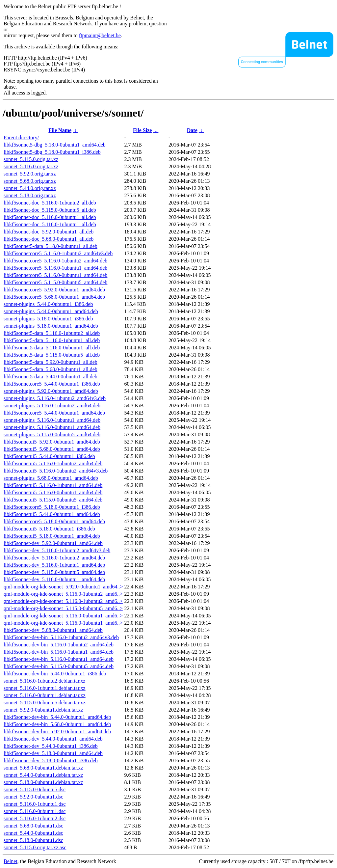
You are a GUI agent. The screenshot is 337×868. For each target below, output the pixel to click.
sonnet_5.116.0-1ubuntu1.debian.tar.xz (45, 688)
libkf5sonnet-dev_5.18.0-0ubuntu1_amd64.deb (53, 753)
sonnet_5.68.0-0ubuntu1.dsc (33, 826)
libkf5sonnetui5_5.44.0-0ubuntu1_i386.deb (49, 456)
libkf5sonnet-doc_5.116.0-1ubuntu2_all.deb (50, 203)
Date (192, 130)
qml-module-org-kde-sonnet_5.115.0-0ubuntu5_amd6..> (63, 608)
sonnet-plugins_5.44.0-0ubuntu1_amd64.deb (51, 311)
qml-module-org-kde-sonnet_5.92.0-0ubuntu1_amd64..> (63, 587)
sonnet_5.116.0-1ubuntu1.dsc (35, 804)
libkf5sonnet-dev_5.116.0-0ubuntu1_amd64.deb (54, 579)
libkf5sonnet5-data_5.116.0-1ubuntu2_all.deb (52, 333)
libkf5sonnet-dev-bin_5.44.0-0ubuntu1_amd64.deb (57, 717)
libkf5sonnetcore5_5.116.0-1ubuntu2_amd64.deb (55, 261)
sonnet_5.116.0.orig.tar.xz (31, 166)
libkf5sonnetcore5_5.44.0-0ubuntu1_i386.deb (52, 384)
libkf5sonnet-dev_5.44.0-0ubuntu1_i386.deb (51, 746)
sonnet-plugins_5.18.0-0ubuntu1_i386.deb (48, 319)
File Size (142, 130)
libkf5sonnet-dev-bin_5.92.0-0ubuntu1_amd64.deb (57, 732)
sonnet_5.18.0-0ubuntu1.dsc (33, 840)
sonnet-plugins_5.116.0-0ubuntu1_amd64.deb (52, 427)
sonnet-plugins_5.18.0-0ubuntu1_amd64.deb (51, 326)
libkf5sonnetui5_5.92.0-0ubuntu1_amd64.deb (52, 442)
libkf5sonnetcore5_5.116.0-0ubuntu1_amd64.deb (55, 275)
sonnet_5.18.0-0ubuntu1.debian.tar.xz (43, 782)
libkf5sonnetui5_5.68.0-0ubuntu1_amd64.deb (52, 449)
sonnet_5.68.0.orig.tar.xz (30, 181)
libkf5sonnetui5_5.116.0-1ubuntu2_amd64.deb (53, 463)
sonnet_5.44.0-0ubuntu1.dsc (33, 833)
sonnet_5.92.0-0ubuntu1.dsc (33, 797)
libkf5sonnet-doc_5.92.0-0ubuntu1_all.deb (49, 232)
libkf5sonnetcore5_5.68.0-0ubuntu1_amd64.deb (54, 297)
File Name (60, 130)
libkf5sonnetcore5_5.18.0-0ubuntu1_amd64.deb (54, 521)
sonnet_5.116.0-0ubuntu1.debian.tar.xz (45, 695)
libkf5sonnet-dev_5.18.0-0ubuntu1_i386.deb (51, 760)
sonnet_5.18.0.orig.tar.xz (30, 195)
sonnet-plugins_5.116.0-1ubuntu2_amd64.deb (52, 406)
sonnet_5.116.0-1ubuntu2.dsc (35, 818)
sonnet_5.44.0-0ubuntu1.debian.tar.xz (43, 775)
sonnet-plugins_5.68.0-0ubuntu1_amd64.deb (51, 478)
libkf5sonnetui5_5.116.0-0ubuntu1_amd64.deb (53, 492)
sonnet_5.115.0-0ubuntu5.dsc (35, 789)
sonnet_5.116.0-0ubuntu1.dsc (35, 811)
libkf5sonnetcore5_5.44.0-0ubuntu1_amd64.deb (54, 413)
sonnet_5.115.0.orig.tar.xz (31, 159)
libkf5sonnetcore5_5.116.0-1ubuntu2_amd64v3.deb (58, 253)
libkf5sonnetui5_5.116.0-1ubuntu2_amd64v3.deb (56, 471)
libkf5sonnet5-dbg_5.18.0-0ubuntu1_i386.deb (52, 152)
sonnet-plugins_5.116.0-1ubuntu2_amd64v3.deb (55, 398)
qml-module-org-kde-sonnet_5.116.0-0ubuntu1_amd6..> (63, 616)
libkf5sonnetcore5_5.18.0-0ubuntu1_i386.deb (52, 507)
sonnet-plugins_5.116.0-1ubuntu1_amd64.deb (52, 420)
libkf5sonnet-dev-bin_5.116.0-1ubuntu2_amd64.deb (59, 645)
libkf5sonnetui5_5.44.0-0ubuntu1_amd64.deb (52, 514)
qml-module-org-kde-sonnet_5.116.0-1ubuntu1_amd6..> (63, 623)
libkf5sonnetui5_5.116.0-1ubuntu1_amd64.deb (53, 485)
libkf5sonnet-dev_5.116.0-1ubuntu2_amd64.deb (54, 558)
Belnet (11, 861)
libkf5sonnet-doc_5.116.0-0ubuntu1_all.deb (50, 217)
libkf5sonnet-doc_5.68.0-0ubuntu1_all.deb (49, 239)
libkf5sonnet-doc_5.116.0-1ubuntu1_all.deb (50, 224)
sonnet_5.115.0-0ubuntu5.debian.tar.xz (45, 703)
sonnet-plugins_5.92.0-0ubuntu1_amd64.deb (51, 391)
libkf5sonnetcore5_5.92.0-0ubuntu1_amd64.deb (54, 290)
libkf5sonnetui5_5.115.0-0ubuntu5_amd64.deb (53, 500)
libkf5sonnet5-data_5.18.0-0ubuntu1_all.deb (51, 246)
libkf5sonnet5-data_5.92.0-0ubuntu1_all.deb (51, 362)
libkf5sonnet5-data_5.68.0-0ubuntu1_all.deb (51, 369)
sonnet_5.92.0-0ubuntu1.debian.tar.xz (43, 710)
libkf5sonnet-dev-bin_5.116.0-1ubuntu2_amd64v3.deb (61, 637)
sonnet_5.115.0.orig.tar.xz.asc (35, 847)
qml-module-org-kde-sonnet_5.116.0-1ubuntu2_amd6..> (63, 594)
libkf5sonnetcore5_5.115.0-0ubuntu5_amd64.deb (55, 282)
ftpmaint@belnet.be (100, 35)
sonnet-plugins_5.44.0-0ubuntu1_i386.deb (48, 304)
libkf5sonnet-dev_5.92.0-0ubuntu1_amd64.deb (53, 543)
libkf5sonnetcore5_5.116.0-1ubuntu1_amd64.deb (55, 268)
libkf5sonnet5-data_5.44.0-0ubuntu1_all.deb (51, 377)
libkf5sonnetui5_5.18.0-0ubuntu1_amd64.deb (52, 536)
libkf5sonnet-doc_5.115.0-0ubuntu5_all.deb (50, 210)
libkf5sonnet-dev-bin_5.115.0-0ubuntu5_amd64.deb (59, 666)
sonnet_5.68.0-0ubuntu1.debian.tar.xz (43, 768)
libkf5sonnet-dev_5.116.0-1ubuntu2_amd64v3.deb (57, 550)
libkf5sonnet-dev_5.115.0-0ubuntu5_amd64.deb (54, 572)
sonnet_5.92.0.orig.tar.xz (30, 174)
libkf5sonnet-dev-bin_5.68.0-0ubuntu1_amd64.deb (57, 724)
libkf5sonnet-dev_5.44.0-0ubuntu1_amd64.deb (53, 739)
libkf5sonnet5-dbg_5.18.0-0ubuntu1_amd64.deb (55, 145)
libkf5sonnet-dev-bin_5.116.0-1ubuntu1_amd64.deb (59, 652)
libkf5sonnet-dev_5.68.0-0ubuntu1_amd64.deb (53, 630)
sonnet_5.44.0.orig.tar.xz (30, 188)
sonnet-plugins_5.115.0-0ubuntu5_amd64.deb (52, 434)
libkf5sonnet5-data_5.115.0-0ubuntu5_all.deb (52, 355)
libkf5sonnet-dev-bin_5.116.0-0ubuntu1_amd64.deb (59, 659)
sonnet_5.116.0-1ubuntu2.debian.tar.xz (45, 681)
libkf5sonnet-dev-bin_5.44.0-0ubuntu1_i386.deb (55, 674)
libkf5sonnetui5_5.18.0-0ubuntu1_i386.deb (49, 529)
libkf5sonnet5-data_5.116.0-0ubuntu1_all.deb (52, 348)
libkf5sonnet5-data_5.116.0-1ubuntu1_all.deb (52, 340)
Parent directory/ (21, 137)
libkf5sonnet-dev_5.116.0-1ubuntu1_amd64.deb (54, 565)
